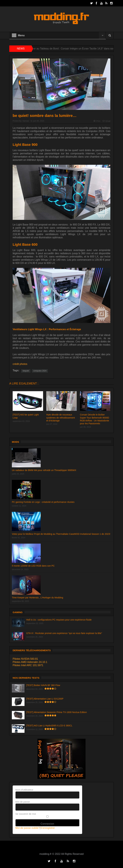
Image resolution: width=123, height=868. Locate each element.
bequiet (26, 371)
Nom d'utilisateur (24, 790)
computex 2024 (40, 371)
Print (97, 121)
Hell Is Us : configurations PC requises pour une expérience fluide (59, 620)
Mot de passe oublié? (28, 828)
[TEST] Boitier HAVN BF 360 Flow (43, 685)
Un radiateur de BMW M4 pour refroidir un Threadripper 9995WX (44, 470)
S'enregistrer (48, 828)
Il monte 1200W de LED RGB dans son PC (33, 566)
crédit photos (20, 364)
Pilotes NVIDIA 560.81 (25, 659)
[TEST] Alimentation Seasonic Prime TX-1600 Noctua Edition (57, 712)
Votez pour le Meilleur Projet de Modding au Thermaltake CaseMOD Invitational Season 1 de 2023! (61, 534)
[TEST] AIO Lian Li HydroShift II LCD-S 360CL (49, 726)
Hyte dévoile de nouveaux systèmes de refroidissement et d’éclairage (61, 418)
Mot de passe (23, 802)
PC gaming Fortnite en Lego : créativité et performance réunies (43, 502)
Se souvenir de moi (26, 814)
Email (107, 121)
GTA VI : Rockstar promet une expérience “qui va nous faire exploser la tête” (64, 633)
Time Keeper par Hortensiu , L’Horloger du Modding (37, 598)
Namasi (26, 121)
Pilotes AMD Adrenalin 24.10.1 (30, 662)
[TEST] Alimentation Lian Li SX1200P (45, 699)
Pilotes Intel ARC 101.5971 (28, 665)
